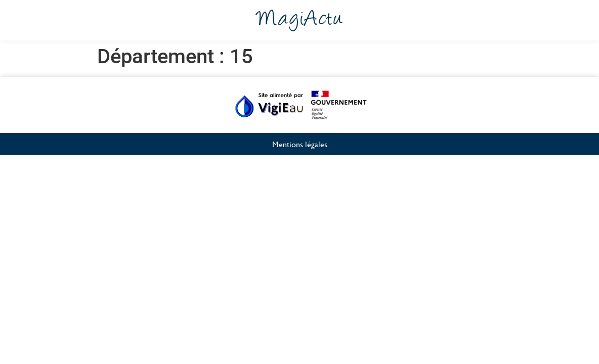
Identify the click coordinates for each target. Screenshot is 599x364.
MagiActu (300, 20)
